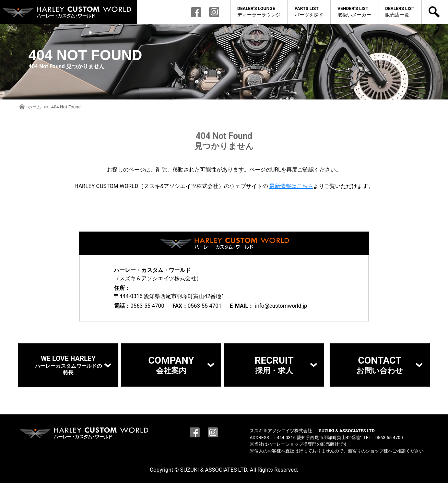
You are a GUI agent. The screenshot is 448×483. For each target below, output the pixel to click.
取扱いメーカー (354, 11)
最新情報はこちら (291, 186)
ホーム (34, 107)
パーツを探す (309, 11)
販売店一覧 (400, 11)
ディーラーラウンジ (259, 11)
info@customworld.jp (281, 306)
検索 (435, 12)
